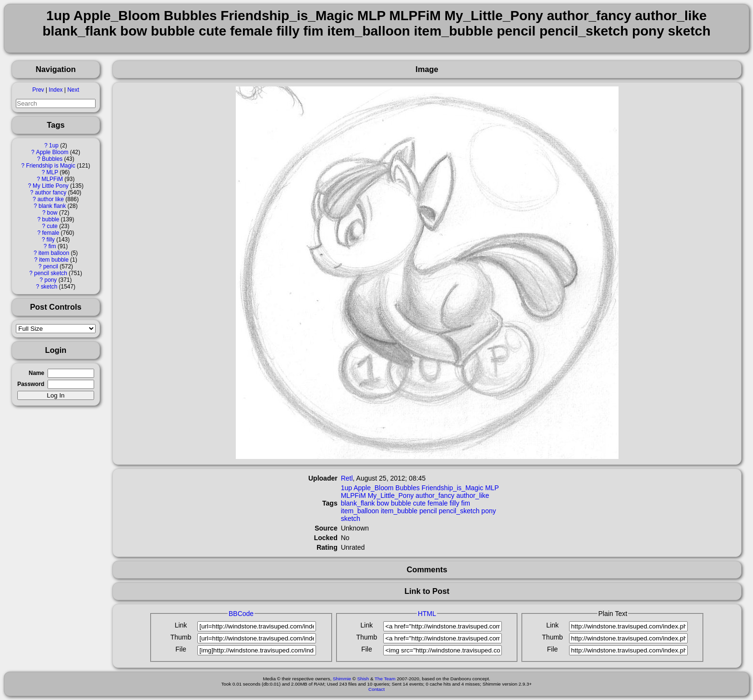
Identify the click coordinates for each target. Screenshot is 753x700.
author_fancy (435, 495)
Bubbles (52, 159)
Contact (376, 689)
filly (51, 240)
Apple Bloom (52, 152)
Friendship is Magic (50, 166)
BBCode (241, 614)
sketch (49, 287)
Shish (363, 679)
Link (181, 625)
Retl (347, 478)
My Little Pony (51, 186)
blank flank (52, 206)
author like (51, 199)
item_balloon (360, 511)
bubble (51, 219)
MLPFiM (52, 179)
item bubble (54, 260)
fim (52, 246)
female (51, 233)
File (181, 649)
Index (55, 90)
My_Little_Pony (391, 495)
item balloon (54, 253)
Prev (38, 90)
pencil (51, 266)
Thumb (181, 637)
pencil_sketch (459, 511)
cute (52, 226)
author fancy (51, 193)
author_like (473, 495)
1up (54, 145)
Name (36, 373)
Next (73, 90)
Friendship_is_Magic (452, 488)
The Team (385, 679)
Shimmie (342, 679)
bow (52, 213)
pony (51, 280)
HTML (427, 614)
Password (31, 384)
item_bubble (399, 511)
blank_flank (358, 503)
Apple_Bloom (373, 488)
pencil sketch (51, 273)
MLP (52, 172)
